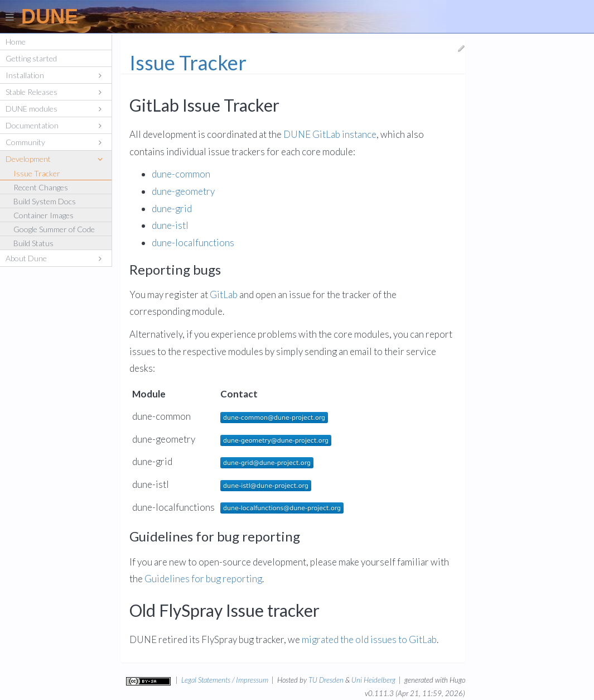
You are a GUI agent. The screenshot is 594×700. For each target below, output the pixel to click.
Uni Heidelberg (373, 680)
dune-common (181, 174)
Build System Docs (45, 201)
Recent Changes (41, 187)
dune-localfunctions (193, 243)
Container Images (44, 215)
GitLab (224, 295)
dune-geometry (183, 192)
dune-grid (172, 209)
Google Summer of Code (54, 229)
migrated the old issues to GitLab (369, 640)
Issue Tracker (37, 173)
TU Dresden (326, 680)
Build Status (33, 243)
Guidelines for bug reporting (203, 579)
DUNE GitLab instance (330, 135)
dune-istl (170, 226)
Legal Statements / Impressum (225, 680)
